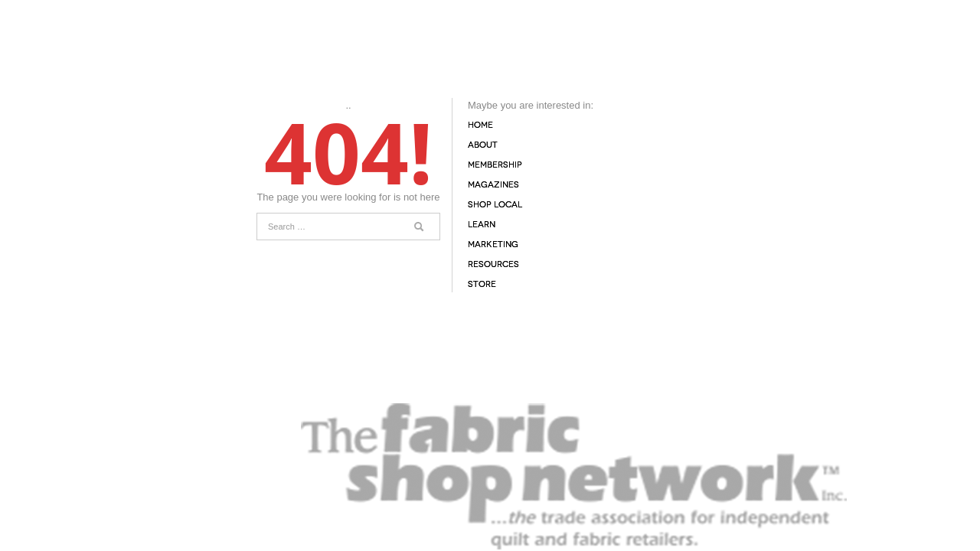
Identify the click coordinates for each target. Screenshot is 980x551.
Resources (493, 264)
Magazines (493, 185)
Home (480, 125)
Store (482, 284)
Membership (495, 165)
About (483, 145)
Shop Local (495, 205)
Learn (482, 225)
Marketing (493, 245)
